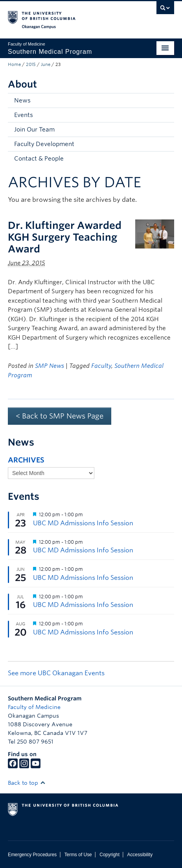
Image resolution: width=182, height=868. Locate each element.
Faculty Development (44, 144)
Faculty (101, 366)
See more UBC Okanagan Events (56, 673)
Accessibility (140, 855)
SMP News (50, 366)
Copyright (109, 855)
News (22, 101)
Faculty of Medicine (34, 707)
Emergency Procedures (32, 855)
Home (14, 64)
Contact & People (39, 159)
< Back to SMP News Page (60, 416)
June (46, 64)
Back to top (27, 783)
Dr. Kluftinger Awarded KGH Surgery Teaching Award (65, 237)
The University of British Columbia (66, 16)
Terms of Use (78, 855)
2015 (31, 64)
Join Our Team (34, 130)
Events (24, 115)
